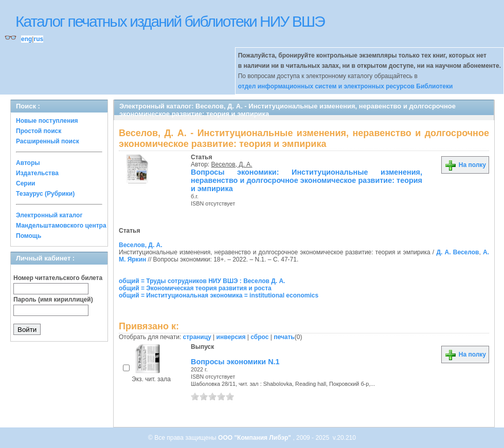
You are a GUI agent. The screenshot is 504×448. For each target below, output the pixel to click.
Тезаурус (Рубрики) (45, 194)
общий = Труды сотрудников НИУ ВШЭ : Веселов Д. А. (202, 281)
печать (284, 337)
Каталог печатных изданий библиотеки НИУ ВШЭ (170, 21)
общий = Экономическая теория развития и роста (195, 288)
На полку (465, 165)
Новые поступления (47, 121)
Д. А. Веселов (457, 252)
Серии (25, 183)
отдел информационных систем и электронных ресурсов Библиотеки (346, 86)
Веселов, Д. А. (232, 164)
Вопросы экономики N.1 (235, 362)
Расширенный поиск (48, 141)
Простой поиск (39, 131)
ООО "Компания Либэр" (255, 438)
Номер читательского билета (58, 278)
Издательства (37, 173)
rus (38, 39)
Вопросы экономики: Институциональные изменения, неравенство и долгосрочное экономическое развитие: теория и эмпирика (307, 180)
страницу (197, 337)
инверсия (231, 337)
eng (26, 39)
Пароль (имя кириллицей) (53, 300)
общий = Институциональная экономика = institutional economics (219, 295)
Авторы (28, 163)
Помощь (29, 236)
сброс (259, 337)
